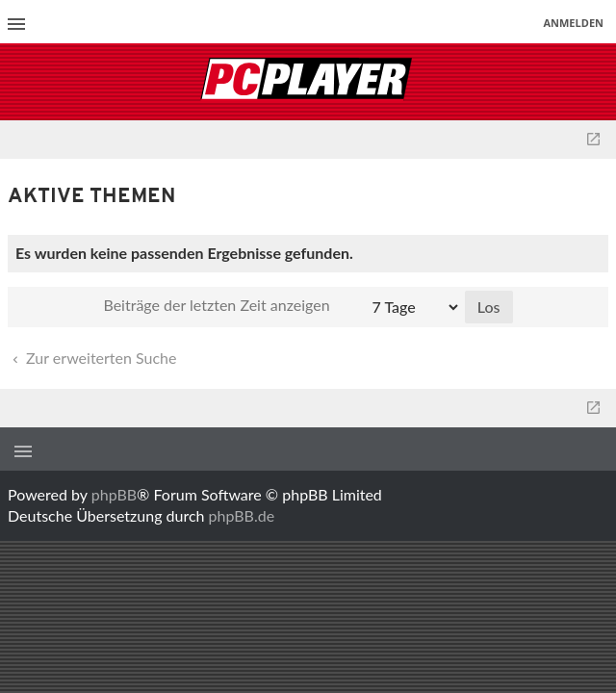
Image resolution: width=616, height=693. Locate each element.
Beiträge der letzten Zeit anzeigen (282, 307)
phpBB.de (242, 515)
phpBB (114, 494)
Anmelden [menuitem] (573, 23)
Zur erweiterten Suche (92, 358)
